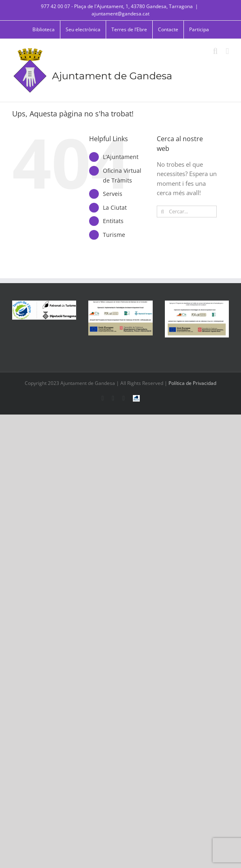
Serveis (113, 194)
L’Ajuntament (121, 157)
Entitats (113, 221)
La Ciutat (115, 207)
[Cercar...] (187, 212)
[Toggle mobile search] (215, 51)
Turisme (114, 235)
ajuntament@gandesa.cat (120, 14)
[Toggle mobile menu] (227, 51)
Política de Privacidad (192, 383)
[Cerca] (163, 212)
